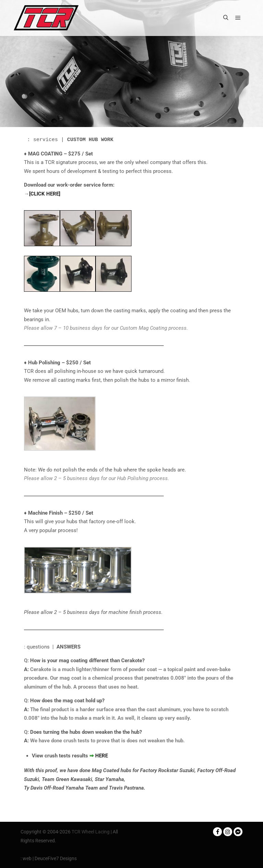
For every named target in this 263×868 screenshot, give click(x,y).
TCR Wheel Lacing (91, 832)
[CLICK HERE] (45, 194)
